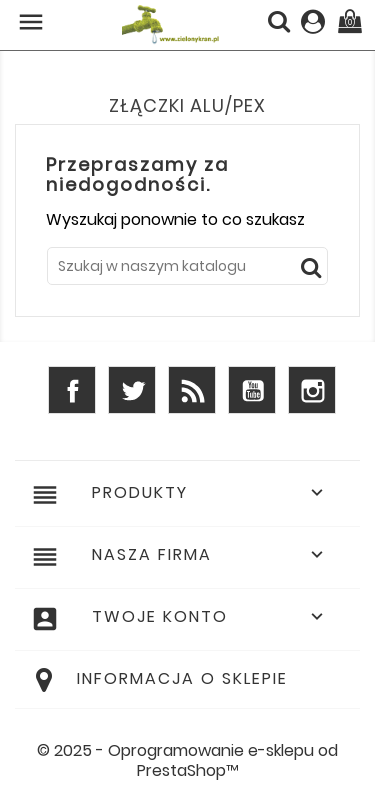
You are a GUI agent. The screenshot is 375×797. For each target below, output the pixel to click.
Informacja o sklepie (182, 678)
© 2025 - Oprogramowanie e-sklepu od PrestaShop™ (187, 760)
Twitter (132, 390)
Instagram (312, 390)
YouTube (252, 390)
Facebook (72, 390)
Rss (192, 390)
